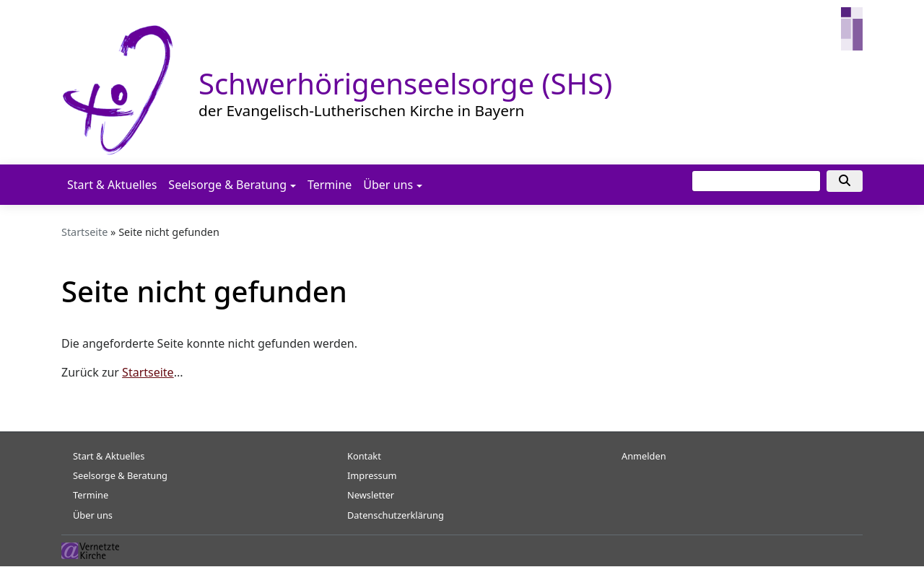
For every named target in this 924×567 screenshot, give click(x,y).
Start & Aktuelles (112, 185)
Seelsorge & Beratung (227, 185)
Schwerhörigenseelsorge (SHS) (405, 83)
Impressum (372, 475)
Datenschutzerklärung (396, 515)
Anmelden (644, 456)
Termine (330, 185)
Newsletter (371, 495)
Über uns (388, 185)
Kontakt (364, 456)
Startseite (84, 232)
